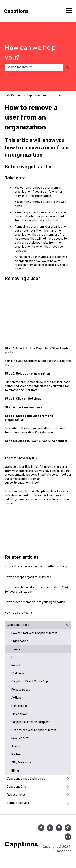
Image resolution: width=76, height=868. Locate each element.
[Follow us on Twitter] (50, 828)
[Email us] (68, 837)
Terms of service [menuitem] (18, 803)
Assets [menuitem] (16, 746)
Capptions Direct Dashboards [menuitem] (26, 779)
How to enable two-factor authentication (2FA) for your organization (36, 590)
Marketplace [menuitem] (19, 706)
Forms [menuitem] (16, 657)
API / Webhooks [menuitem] (21, 762)
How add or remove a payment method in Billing (36, 567)
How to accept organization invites (28, 577)
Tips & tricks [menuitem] (19, 714)
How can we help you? (30, 53)
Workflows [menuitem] (18, 674)
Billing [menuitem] (15, 771)
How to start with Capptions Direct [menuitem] (34, 633)
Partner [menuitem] (16, 754)
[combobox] (34, 67)
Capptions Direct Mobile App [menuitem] (30, 682)
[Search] (67, 67)
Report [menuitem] (16, 665)
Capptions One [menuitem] (16, 787)
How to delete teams (19, 613)
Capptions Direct (38, 96)
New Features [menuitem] (20, 738)
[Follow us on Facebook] (41, 828)
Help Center (13, 96)
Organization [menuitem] (20, 641)
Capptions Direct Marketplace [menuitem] (31, 722)
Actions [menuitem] (16, 698)
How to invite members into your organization (35, 602)
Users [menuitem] (16, 649)
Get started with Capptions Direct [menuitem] (34, 730)
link (7, 365)
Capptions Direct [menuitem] (18, 625)
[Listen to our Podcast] (68, 828)
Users (59, 96)
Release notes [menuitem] (21, 690)
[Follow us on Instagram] (59, 828)
